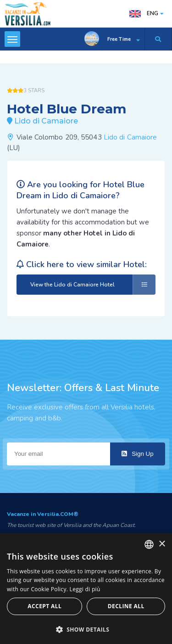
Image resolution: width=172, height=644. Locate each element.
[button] (86, 629)
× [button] (162, 544)
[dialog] (86, 588)
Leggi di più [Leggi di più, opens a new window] (85, 589)
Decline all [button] (126, 606)
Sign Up (137, 454)
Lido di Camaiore (130, 137)
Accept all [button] (44, 606)
